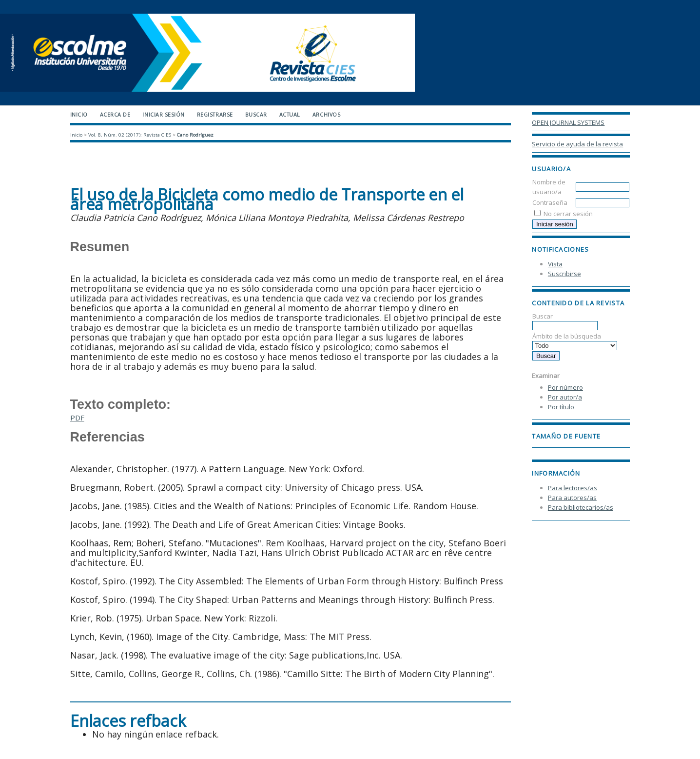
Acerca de (115, 115)
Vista (555, 264)
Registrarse (215, 115)
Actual (290, 115)
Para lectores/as (573, 488)
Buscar (565, 321)
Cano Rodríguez (195, 135)
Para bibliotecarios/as (581, 507)
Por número (565, 387)
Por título (561, 407)
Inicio (79, 115)
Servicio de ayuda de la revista (577, 144)
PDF (77, 418)
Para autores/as (572, 498)
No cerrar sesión (568, 214)
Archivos (326, 115)
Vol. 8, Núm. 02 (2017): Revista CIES (130, 135)
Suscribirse (564, 274)
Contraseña (550, 202)
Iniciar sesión (163, 115)
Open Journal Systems (568, 122)
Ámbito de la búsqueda (575, 341)
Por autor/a (565, 397)
